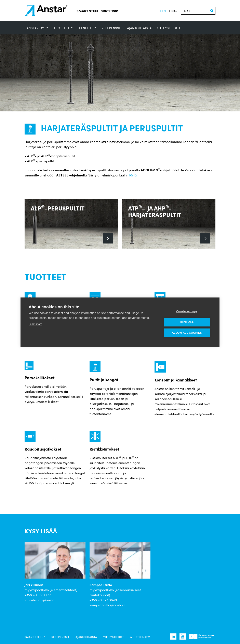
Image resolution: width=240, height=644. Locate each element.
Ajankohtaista (139, 28)
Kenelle (88, 28)
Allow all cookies (187, 333)
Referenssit (112, 28)
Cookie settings (187, 311)
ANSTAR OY (38, 28)
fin (163, 11)
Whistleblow (140, 637)
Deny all (187, 322)
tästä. (133, 175)
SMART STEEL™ (35, 637)
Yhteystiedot (169, 28)
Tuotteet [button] (64, 28)
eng (173, 11)
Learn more (35, 324)
